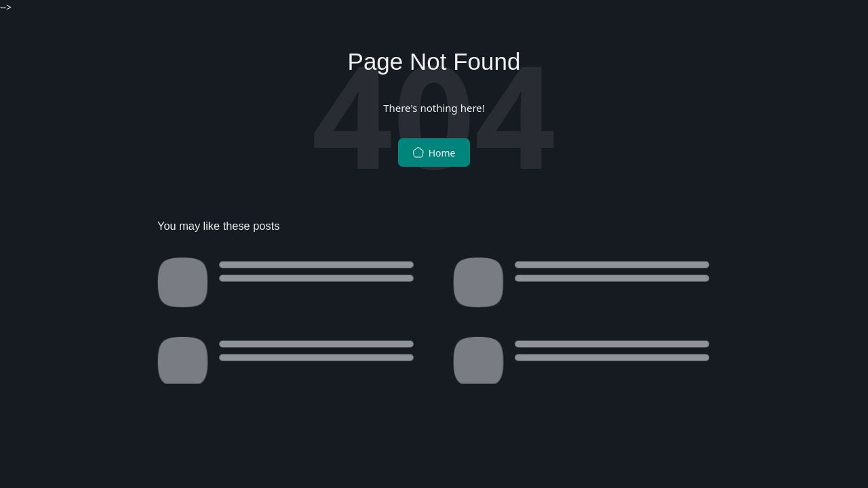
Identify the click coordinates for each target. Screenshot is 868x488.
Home (434, 153)
